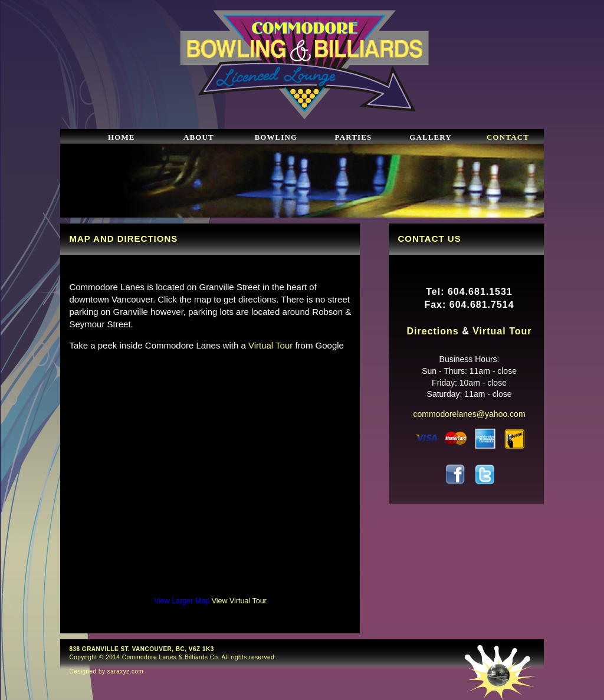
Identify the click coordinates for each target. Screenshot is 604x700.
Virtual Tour (270, 345)
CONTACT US (429, 239)
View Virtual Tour (239, 601)
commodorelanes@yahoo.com (469, 414)
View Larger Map (182, 601)
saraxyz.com (126, 671)
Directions (433, 331)
